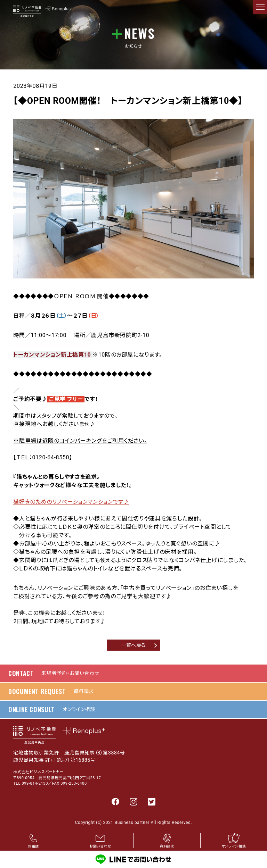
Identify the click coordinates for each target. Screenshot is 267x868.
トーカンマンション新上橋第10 (52, 355)
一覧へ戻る (139, 645)
